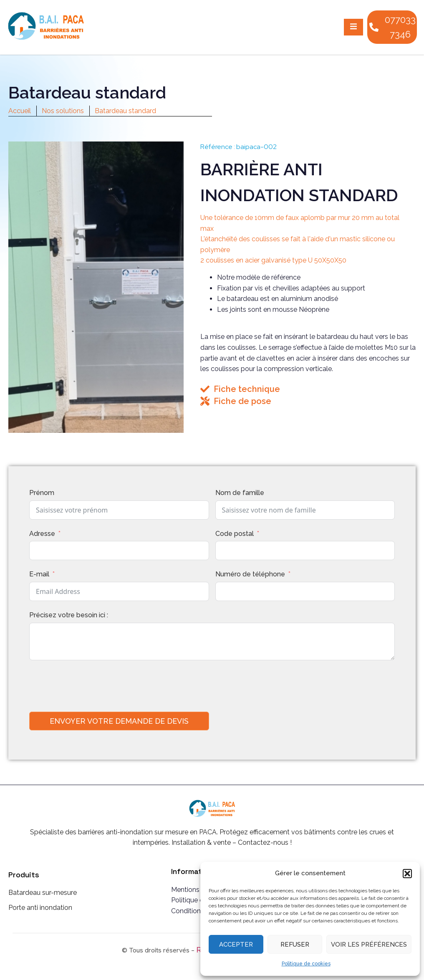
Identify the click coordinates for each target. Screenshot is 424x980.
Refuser (295, 945)
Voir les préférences (369, 945)
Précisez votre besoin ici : (69, 615)
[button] (407, 874)
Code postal (235, 534)
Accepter (236, 945)
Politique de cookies (306, 964)
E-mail (39, 574)
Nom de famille (240, 493)
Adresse (42, 534)
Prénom (42, 493)
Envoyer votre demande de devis (119, 721)
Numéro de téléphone (250, 574)
